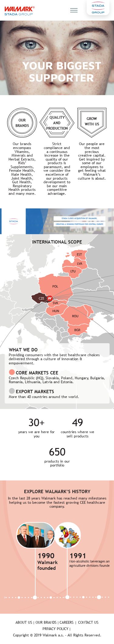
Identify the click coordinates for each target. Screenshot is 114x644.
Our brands (46, 622)
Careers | (68, 622)
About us (24, 622)
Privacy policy (55, 629)
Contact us (88, 622)
